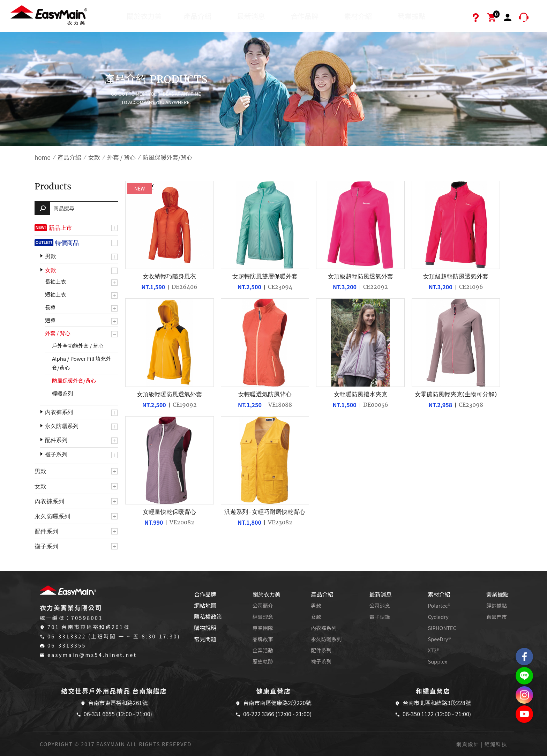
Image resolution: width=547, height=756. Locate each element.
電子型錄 (380, 617)
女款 (94, 157)
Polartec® (439, 605)
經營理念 (263, 617)
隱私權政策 (208, 616)
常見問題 (205, 639)
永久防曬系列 (62, 426)
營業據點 (412, 16)
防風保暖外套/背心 (74, 380)
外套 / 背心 (121, 157)
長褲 (50, 307)
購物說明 (205, 628)
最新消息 (251, 16)
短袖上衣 (55, 294)
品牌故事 (263, 639)
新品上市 (60, 228)
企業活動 (263, 650)
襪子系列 (56, 454)
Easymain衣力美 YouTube (524, 714)
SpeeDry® (439, 639)
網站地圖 (205, 605)
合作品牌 (305, 16)
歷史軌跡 (263, 661)
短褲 (50, 320)
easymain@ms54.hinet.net (92, 655)
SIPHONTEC (442, 628)
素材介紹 (358, 16)
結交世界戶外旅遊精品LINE (524, 676)
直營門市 (497, 617)
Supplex (437, 661)
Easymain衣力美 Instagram (524, 695)
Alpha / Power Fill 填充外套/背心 (82, 363)
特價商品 (67, 243)
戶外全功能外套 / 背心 (78, 346)
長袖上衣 (55, 281)
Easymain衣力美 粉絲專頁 (524, 657)
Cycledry (438, 617)
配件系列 (56, 440)
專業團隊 (263, 628)
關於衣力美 (144, 16)
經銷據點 (497, 605)
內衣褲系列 (59, 412)
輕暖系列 (62, 393)
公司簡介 (263, 605)
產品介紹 (198, 16)
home (43, 157)
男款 (51, 256)
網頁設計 (468, 744)
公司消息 (380, 605)
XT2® (433, 650)
